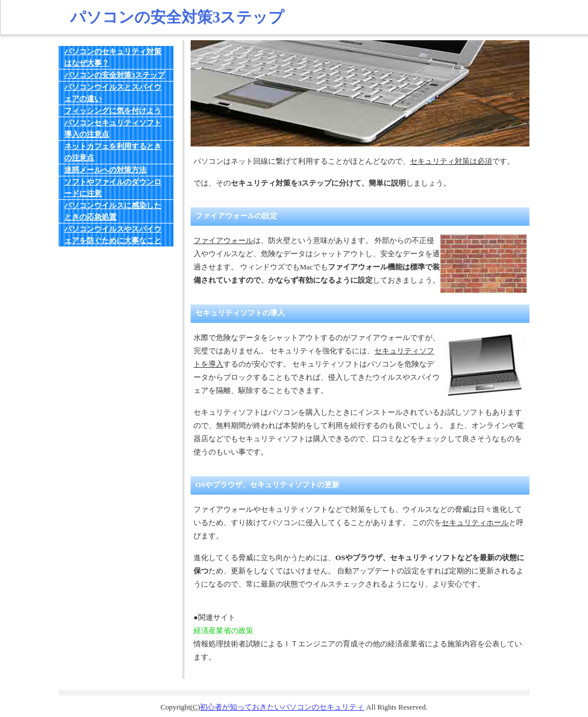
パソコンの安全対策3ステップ (115, 75)
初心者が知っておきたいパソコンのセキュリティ (282, 707)
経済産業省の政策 (223, 631)
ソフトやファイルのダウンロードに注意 (113, 188)
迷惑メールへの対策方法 (105, 170)
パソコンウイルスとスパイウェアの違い (113, 93)
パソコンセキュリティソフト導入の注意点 (113, 129)
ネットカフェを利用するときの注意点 (113, 152)
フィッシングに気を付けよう (113, 111)
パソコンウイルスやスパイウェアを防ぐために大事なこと (113, 235)
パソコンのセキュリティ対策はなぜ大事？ (113, 57)
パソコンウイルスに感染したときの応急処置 (113, 211)
